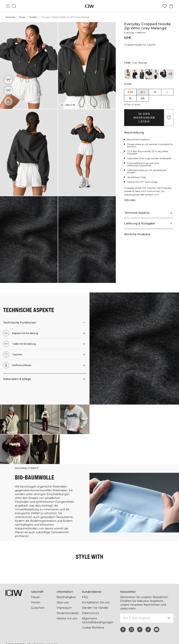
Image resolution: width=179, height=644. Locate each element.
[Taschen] (10, 100)
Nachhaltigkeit (66, 593)
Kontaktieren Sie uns (96, 599)
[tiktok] (148, 622)
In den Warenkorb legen (144, 118)
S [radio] (143, 92)
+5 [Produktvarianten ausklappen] (170, 74)
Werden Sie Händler (95, 604)
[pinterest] (140, 622)
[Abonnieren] (169, 610)
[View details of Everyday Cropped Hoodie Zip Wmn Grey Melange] (149, 74)
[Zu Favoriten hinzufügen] (169, 118)
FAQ (85, 593)
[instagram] (131, 622)
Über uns (63, 599)
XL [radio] (130, 98)
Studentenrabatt (68, 609)
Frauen (22, 17)
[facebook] (123, 622)
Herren (36, 599)
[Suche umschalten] (14, 6)
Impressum (64, 604)
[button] (29, 65)
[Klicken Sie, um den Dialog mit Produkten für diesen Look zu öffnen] (15, 419)
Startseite (10, 17)
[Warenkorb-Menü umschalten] (171, 6)
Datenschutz (90, 609)
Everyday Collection (136, 33)
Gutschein (38, 604)
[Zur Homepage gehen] (90, 6)
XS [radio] (131, 92)
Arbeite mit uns (67, 615)
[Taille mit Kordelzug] (9, 90)
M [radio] (155, 92)
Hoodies (33, 17)
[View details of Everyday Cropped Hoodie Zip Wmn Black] (135, 74)
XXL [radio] (143, 98)
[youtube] (157, 622)
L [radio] (167, 92)
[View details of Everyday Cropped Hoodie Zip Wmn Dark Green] (142, 74)
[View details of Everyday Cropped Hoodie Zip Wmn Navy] (163, 74)
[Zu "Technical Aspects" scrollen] (149, 215)
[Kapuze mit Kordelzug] (8, 80)
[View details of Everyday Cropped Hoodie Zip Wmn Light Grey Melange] (156, 74)
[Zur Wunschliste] (165, 6)
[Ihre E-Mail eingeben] (142, 610)
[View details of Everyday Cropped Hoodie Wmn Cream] (127, 74)
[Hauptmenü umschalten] (8, 6)
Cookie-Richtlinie (93, 624)
